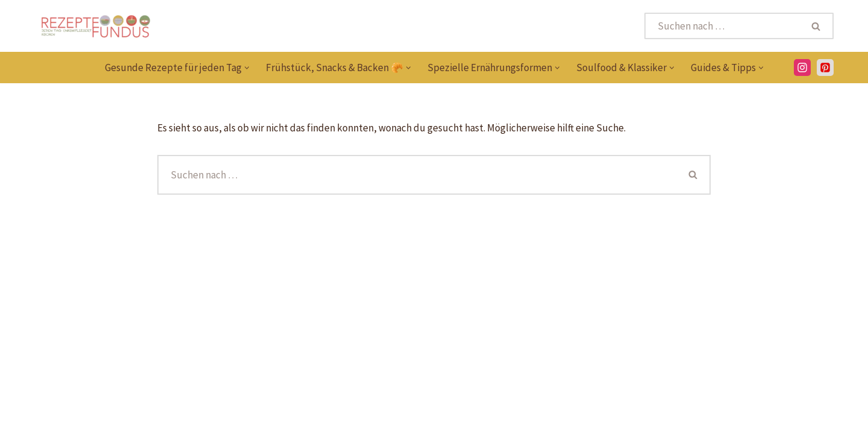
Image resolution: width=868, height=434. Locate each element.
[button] (247, 68)
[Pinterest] (43, 418)
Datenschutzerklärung (631, 418)
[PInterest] (825, 68)
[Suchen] (722, 26)
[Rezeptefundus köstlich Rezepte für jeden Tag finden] (95, 26)
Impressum (722, 418)
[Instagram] (802, 68)
